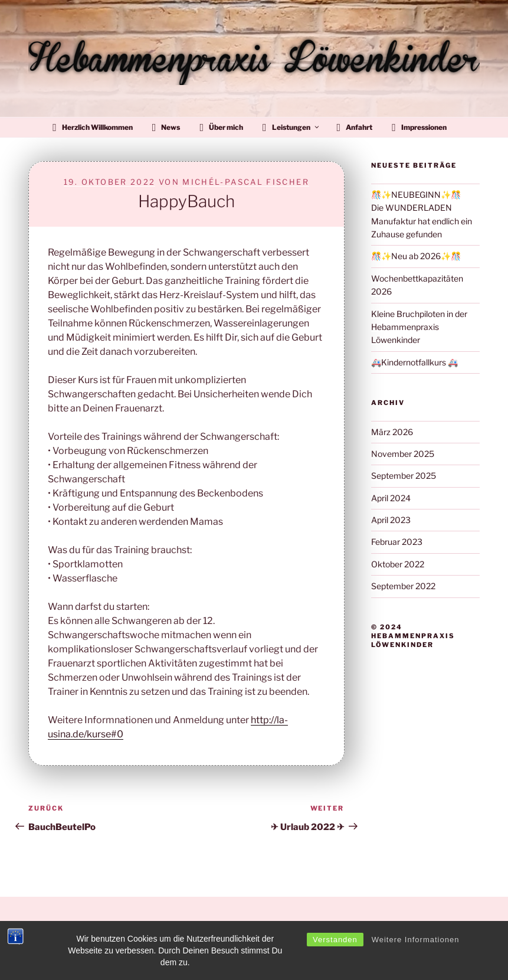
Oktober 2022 (398, 564)
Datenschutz (49, 925)
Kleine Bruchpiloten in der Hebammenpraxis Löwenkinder (419, 327)
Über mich (221, 128)
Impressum (46, 953)
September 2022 (403, 586)
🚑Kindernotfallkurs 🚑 (414, 362)
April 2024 (391, 498)
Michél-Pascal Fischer (246, 182)
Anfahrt (355, 128)
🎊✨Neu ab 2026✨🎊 (416, 256)
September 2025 (404, 476)
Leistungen (291, 128)
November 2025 (403, 454)
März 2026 (392, 432)
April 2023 (391, 520)
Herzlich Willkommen (93, 128)
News (166, 128)
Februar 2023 (397, 542)
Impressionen (419, 128)
